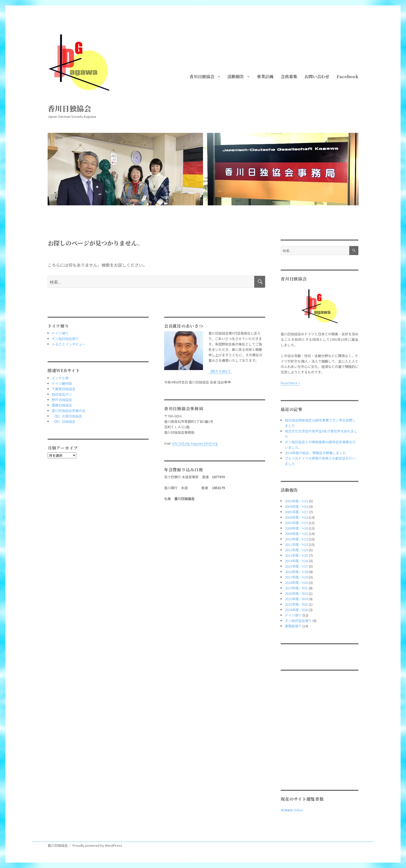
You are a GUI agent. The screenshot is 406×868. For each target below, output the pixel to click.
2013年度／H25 (296, 555)
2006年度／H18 (296, 517)
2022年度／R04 (296, 599)
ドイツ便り (60, 333)
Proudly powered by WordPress (97, 845)
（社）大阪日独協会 (67, 416)
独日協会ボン (62, 394)
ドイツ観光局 (62, 383)
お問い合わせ (317, 77)
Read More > (291, 383)
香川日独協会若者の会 (69, 411)
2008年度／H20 (296, 528)
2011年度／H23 (296, 544)
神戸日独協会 (62, 400)
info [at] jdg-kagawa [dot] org (195, 443)
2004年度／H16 (296, 506)
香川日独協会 (69, 108)
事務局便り (293, 626)
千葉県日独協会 (64, 389)
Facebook (347, 77)
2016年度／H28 (296, 572)
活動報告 (236, 77)
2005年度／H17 (296, 512)
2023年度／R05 (296, 604)
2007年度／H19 (296, 523)
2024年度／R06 (296, 610)
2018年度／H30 (296, 583)
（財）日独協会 (64, 421)
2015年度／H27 (296, 566)
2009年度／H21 (296, 534)
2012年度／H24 (296, 550)
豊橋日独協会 (62, 405)
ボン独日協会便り (65, 339)
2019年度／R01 (296, 588)
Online (292, 810)
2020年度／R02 (296, 593)
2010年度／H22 (296, 539)
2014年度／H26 (296, 561)
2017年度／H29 (296, 577)
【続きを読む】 (220, 371)
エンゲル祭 (60, 378)
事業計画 (265, 77)
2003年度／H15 (296, 501)
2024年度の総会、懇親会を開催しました (315, 453)
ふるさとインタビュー (69, 344)
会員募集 (289, 77)
